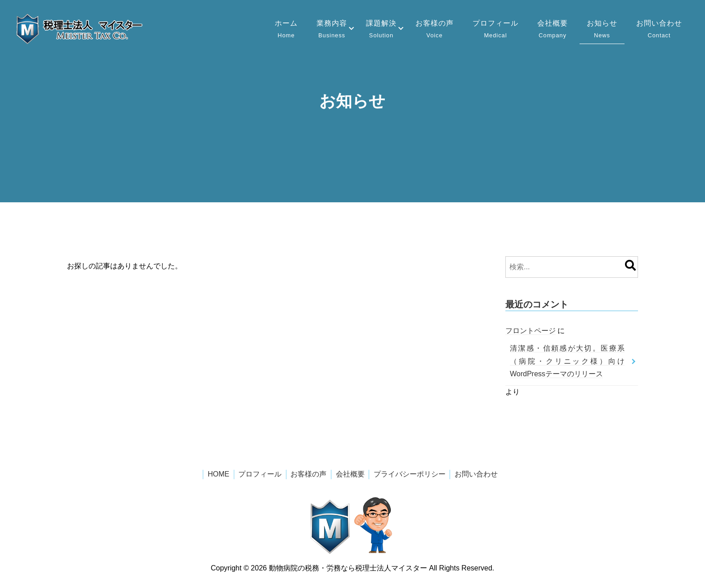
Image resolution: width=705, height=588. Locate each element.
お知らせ (602, 30)
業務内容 (332, 30)
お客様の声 (435, 30)
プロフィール (495, 30)
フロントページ (531, 331)
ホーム (286, 30)
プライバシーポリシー (410, 474)
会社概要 (553, 30)
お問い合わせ (659, 30)
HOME (219, 474)
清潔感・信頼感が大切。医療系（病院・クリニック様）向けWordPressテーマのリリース (567, 361)
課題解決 (381, 30)
